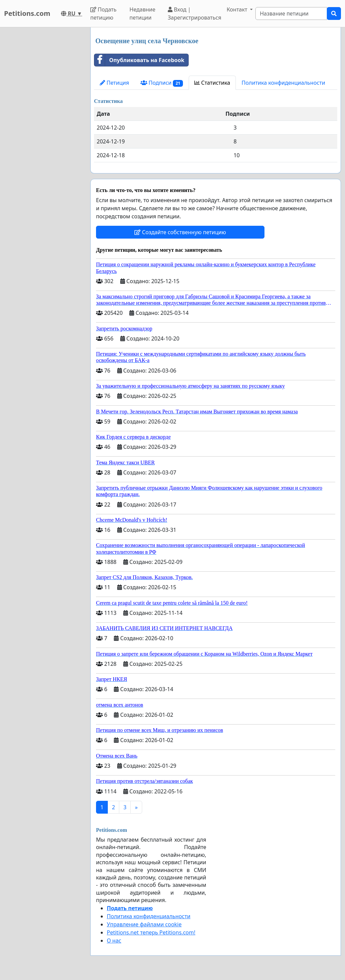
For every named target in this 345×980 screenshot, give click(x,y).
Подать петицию (103, 13)
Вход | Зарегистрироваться (195, 13)
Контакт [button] (238, 9)
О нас (114, 941)
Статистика (212, 83)
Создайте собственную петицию (180, 232)
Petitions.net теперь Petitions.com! (151, 932)
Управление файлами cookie (144, 924)
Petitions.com (27, 13)
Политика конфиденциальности (283, 83)
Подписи (162, 83)
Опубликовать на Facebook (139, 60)
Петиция (114, 83)
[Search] (291, 13)
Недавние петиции (142, 13)
